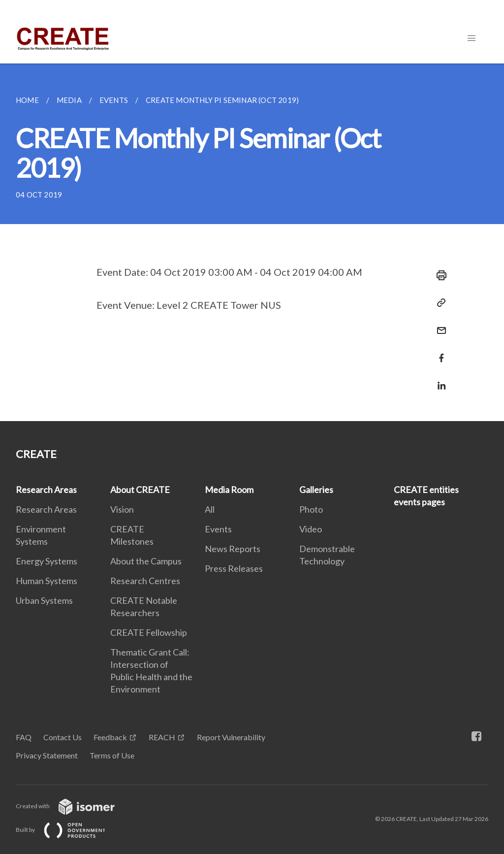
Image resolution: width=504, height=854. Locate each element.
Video (311, 529)
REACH (162, 737)
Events (218, 529)
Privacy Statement (47, 755)
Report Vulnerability (231, 737)
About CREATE (140, 490)
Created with (73, 806)
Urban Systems (44, 600)
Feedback (110, 737)
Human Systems (47, 581)
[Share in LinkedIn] (439, 379)
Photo (311, 509)
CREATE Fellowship (149, 632)
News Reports (233, 549)
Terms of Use (112, 755)
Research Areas (46, 490)
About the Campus (146, 561)
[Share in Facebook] (439, 352)
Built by (68, 830)
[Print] (439, 275)
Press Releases (234, 568)
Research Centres (145, 581)
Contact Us (63, 737)
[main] (252, 242)
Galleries (316, 490)
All (210, 509)
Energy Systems (47, 561)
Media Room (229, 490)
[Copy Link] (439, 303)
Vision (122, 509)
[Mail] (439, 324)
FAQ (24, 737)
